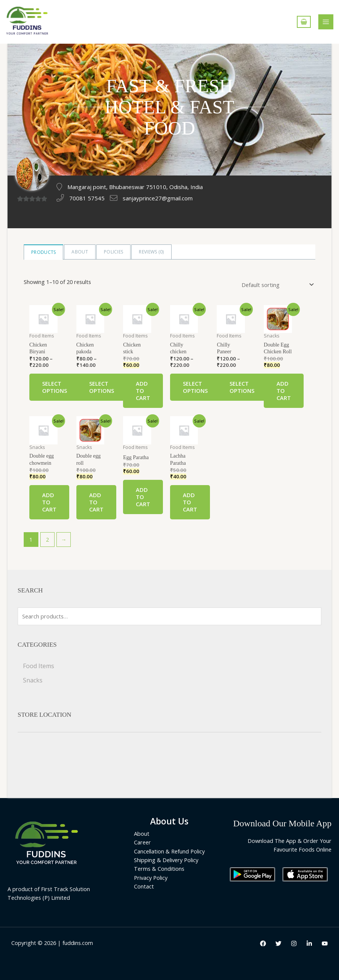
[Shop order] (276, 285)
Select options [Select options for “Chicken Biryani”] (55, 387)
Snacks (33, 680)
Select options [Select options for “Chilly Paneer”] (242, 387)
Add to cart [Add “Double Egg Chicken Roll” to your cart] (284, 391)
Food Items (39, 666)
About (80, 252)
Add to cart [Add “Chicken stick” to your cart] (143, 391)
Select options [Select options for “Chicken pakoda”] (102, 387)
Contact (144, 886)
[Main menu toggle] (326, 22)
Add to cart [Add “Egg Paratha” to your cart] (143, 497)
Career (142, 842)
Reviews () (151, 252)
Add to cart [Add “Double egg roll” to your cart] (96, 502)
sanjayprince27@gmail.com (158, 198)
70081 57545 (87, 198)
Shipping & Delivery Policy (166, 860)
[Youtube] (325, 943)
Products (43, 252)
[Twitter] (278, 943)
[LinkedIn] (309, 943)
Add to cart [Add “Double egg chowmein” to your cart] (49, 502)
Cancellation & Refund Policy (169, 851)
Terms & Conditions (159, 869)
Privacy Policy (151, 878)
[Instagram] (294, 943)
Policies (113, 252)
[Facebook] (263, 943)
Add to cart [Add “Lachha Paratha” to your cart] (190, 502)
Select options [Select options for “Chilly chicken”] (195, 387)
